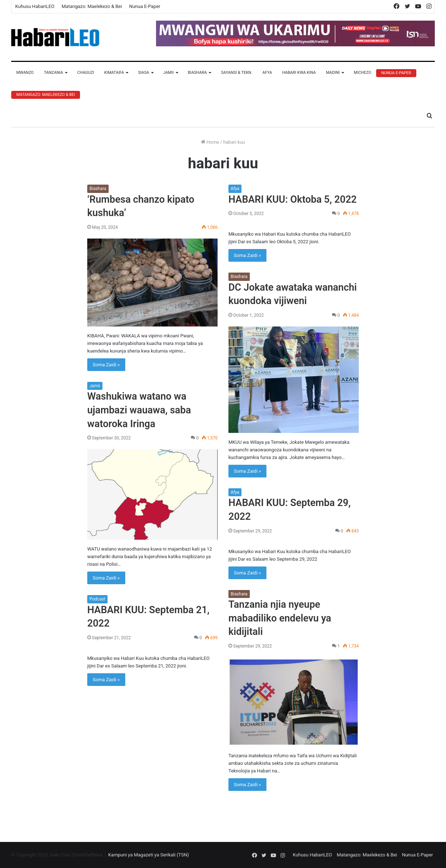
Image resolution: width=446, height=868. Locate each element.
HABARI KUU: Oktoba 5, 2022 (293, 199)
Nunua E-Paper (145, 6)
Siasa (144, 73)
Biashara (197, 73)
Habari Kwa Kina (299, 73)
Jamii (169, 73)
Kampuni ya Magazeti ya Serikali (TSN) (149, 855)
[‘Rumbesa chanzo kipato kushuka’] (152, 283)
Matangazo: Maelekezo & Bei (92, 6)
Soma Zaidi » (106, 365)
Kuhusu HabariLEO (35, 6)
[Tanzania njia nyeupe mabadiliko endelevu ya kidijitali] (294, 702)
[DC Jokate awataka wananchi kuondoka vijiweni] (294, 380)
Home (210, 142)
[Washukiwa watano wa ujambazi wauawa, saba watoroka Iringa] (152, 494)
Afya (267, 73)
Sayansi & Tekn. (236, 73)
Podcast (97, 599)
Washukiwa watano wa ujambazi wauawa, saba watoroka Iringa (139, 410)
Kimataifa (114, 73)
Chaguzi (85, 73)
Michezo (362, 73)
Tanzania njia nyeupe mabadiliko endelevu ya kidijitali (280, 618)
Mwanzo (25, 73)
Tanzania (53, 73)
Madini (333, 73)
